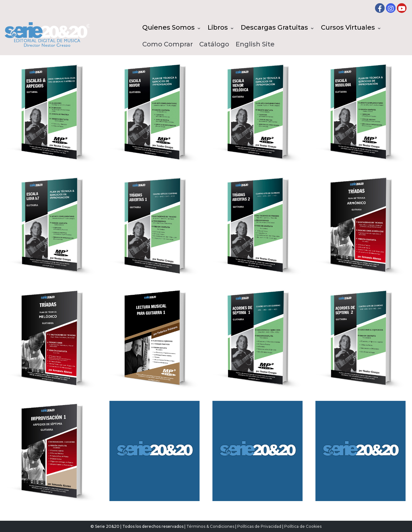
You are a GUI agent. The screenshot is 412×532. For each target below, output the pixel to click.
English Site (255, 44)
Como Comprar (168, 44)
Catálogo (214, 44)
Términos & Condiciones (210, 526)
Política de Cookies (303, 526)
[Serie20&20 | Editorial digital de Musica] (47, 34)
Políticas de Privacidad (259, 526)
